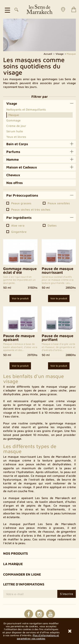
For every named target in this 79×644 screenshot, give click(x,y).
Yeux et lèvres (16, 137)
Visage (12, 103)
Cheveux (13, 175)
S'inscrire (67, 594)
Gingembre (19, 232)
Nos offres (15, 183)
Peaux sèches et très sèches (31, 210)
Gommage (13, 120)
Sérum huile (15, 131)
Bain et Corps (17, 144)
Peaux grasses (21, 203)
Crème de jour (16, 126)
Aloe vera (18, 226)
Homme (13, 159)
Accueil (48, 54)
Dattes (52, 226)
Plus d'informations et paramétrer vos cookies (38, 637)
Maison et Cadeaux (22, 167)
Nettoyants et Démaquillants (26, 109)
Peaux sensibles (59, 203)
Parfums (13, 152)
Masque (14, 115)
